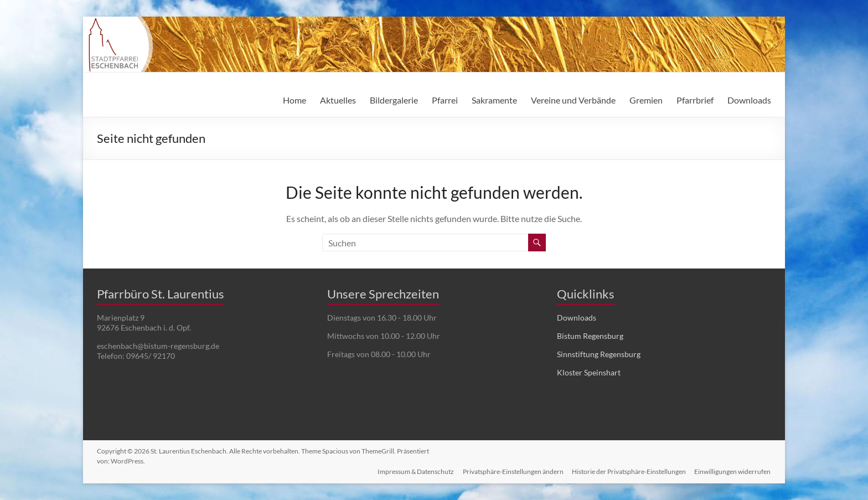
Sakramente (494, 100)
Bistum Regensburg (590, 336)
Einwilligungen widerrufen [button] (733, 471)
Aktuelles (338, 100)
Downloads (749, 100)
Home (294, 100)
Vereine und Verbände (573, 100)
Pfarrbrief (695, 100)
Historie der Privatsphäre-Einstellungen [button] (629, 471)
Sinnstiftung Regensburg (599, 354)
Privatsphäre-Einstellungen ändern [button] (513, 471)
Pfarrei (445, 100)
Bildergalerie (394, 100)
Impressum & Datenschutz (415, 471)
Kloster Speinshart (589, 372)
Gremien (646, 100)
